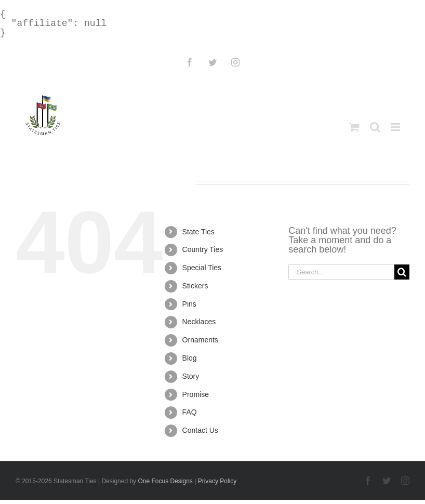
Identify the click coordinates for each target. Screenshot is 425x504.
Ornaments (200, 340)
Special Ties (202, 268)
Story (191, 376)
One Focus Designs (165, 481)
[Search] (402, 272)
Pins (189, 304)
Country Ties (203, 249)
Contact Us (200, 430)
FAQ (190, 412)
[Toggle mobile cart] (354, 127)
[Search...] (341, 272)
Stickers (195, 286)
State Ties (198, 232)
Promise (196, 394)
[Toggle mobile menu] (396, 127)
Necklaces (199, 322)
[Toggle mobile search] (375, 127)
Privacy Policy (217, 481)
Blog (190, 358)
